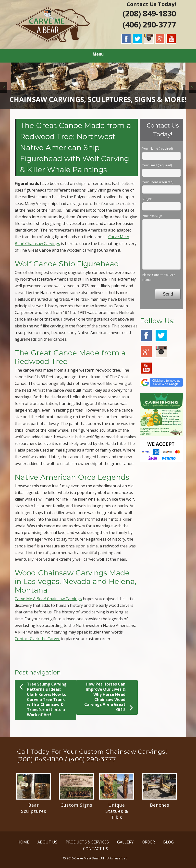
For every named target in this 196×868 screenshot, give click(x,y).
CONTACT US (96, 849)
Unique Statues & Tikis (117, 811)
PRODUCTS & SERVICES (87, 842)
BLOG (168, 842)
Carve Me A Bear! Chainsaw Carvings (48, 599)
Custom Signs (76, 805)
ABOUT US (47, 842)
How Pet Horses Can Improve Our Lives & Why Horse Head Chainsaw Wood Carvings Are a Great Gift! (109, 697)
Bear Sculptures (34, 808)
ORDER (148, 842)
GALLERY (125, 842)
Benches (160, 805)
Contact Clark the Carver (37, 639)
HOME (23, 842)
